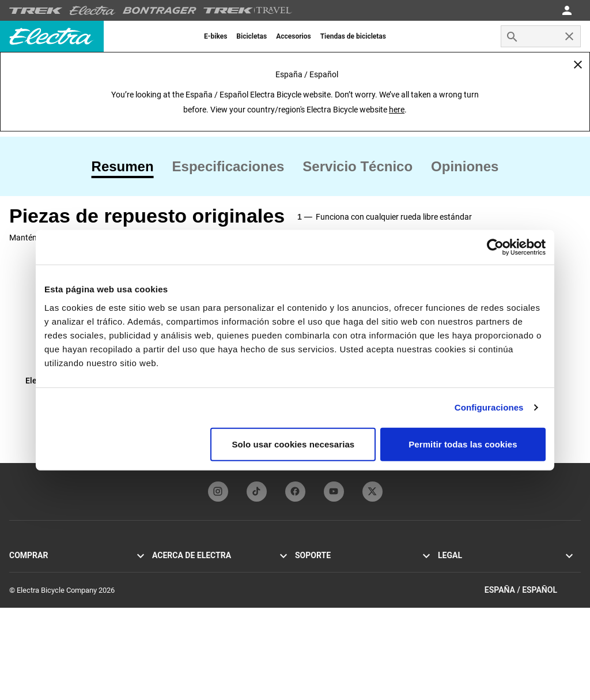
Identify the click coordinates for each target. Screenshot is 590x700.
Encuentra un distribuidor (50, 639)
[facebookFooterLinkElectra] (295, 492)
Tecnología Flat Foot (185, 583)
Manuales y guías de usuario (341, 583)
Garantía (309, 611)
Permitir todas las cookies (463, 444)
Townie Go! (27, 569)
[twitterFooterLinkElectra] (372, 492)
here (397, 110)
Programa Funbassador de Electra (207, 597)
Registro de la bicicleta (332, 597)
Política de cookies (468, 583)
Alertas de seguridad (471, 597)
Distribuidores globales (332, 625)
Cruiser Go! (27, 583)
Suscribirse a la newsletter (194, 611)
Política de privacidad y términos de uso (502, 569)
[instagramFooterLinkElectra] (218, 492)
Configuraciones (489, 407)
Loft (16, 611)
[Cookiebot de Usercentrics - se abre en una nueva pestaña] (495, 247)
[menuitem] (215, 36)
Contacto (310, 569)
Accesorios (27, 625)
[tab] (127, 167)
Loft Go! (22, 597)
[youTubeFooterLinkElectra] (334, 492)
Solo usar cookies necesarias (293, 444)
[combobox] (541, 36)
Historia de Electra (182, 569)
